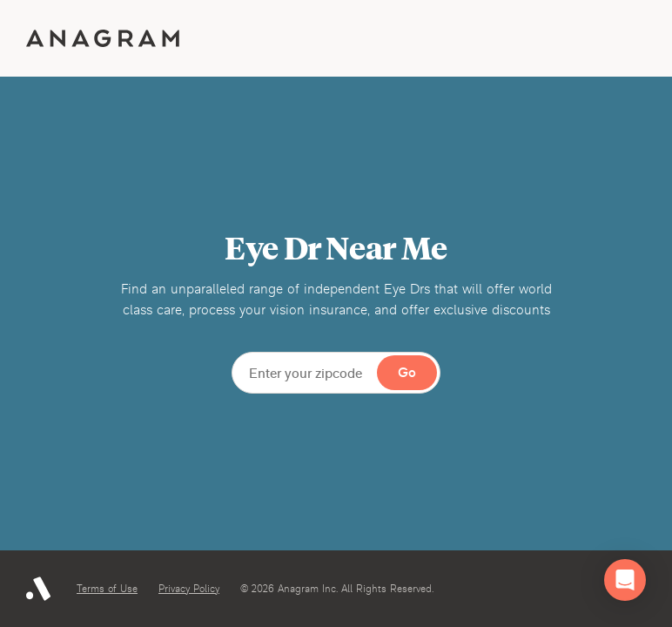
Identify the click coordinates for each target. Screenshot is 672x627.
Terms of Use (107, 589)
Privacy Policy (189, 589)
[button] (625, 580)
